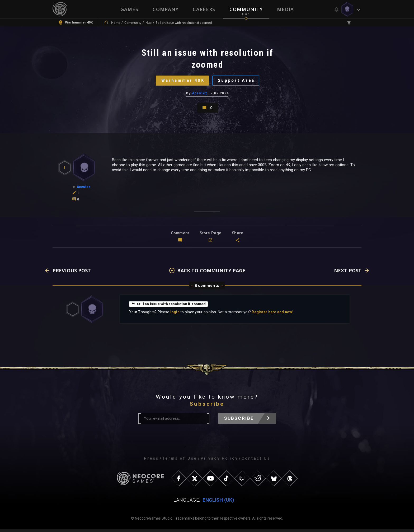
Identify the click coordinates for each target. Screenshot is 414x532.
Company (166, 9)
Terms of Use (180, 461)
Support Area (237, 81)
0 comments (207, 289)
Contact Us (256, 461)
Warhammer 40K (182, 81)
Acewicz (200, 95)
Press (151, 461)
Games (129, 9)
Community (246, 9)
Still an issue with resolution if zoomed (169, 307)
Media (285, 9)
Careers (204, 9)
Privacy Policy (219, 461)
